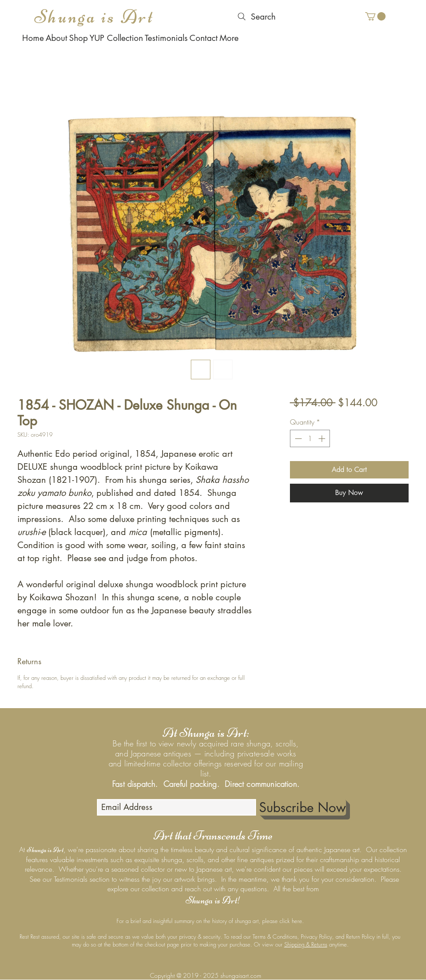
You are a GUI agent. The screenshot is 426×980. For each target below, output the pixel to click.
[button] (375, 16)
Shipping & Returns (306, 944)
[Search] (256, 17)
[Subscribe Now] (303, 807)
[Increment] (323, 438)
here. (298, 921)
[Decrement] (297, 438)
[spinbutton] (310, 438)
